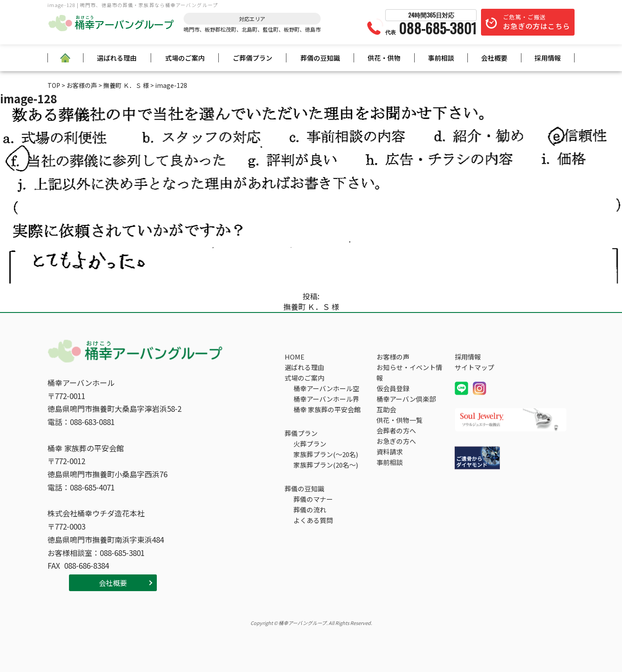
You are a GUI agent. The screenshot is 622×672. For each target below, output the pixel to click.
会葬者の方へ (396, 430)
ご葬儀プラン (253, 58)
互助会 (386, 409)
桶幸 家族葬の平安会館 (327, 409)
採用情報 (548, 58)
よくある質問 (313, 520)
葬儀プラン (301, 433)
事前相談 (441, 58)
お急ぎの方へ (396, 441)
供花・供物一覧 (400, 420)
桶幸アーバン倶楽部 (406, 399)
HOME (295, 357)
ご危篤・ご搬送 (537, 22)
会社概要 (494, 58)
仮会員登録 (393, 388)
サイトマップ (474, 367)
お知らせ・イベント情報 (409, 372)
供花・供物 (384, 58)
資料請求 (390, 452)
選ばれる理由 (117, 58)
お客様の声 (393, 357)
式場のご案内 (185, 58)
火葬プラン (310, 444)
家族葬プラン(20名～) (326, 465)
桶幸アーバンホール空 (326, 388)
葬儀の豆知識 (320, 58)
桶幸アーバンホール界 (326, 399)
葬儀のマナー (313, 499)
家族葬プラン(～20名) (326, 454)
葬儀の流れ (310, 510)
